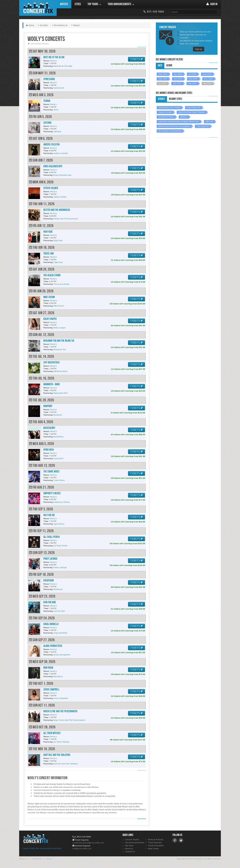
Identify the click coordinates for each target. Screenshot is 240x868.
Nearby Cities (176, 99)
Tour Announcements (135, 842)
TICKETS (136, 59)
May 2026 (163, 74)
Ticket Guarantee (156, 845)
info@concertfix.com (82, 848)
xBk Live (209, 121)
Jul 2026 (192, 74)
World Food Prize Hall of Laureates (174, 126)
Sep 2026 (163, 79)
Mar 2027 (193, 83)
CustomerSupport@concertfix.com (88, 843)
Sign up (199, 49)
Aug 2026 (207, 74)
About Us (23, 859)
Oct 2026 (178, 79)
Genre (169, 65)
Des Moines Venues (40, 44)
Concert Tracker (132, 839)
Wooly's (184, 117)
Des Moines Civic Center (169, 107)
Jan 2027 (162, 83)
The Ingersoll (203, 126)
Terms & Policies (156, 839)
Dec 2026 (208, 79)
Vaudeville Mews (166, 117)
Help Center (153, 848)
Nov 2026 (193, 79)
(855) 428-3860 (84, 837)
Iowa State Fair (194, 107)
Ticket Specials (155, 842)
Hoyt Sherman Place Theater (192, 112)
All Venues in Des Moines (170, 131)
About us (129, 848)
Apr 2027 (208, 83)
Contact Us (130, 851)
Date (160, 65)
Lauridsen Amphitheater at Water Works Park (179, 121)
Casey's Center (165, 112)
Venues (161, 99)
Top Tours (129, 845)
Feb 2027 (177, 83)
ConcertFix (38, 8)
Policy (49, 859)
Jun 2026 (178, 74)
